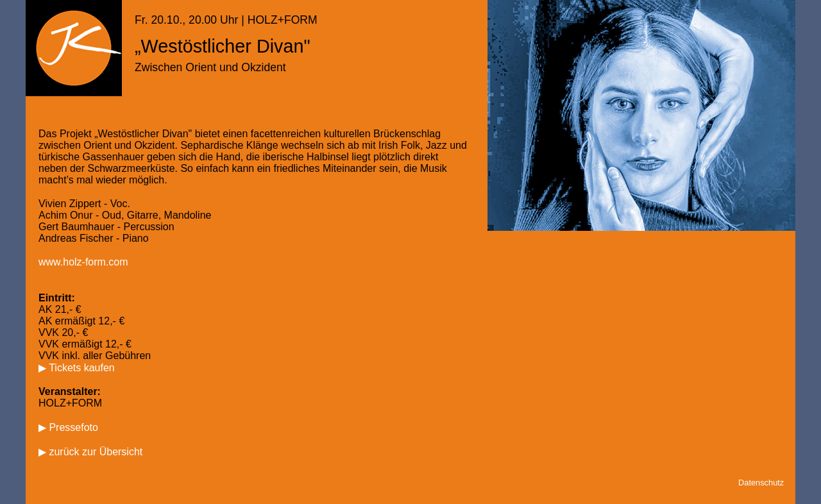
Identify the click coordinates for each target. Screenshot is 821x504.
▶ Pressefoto (68, 427)
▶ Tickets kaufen (77, 368)
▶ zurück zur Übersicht (90, 452)
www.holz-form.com (83, 262)
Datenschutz (761, 483)
